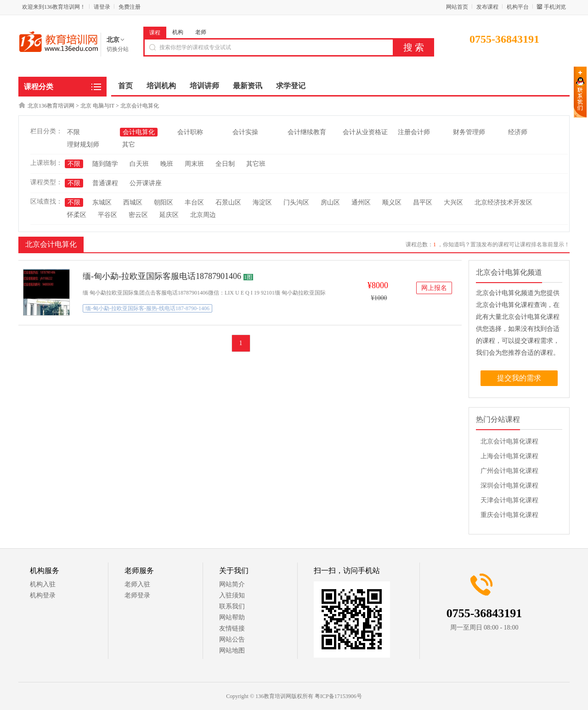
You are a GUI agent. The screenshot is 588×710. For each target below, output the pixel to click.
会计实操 (245, 132)
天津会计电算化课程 (509, 500)
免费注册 (130, 7)
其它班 (256, 164)
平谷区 (107, 215)
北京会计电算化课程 (509, 441)
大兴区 (453, 202)
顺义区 (392, 202)
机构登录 (43, 595)
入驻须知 (232, 595)
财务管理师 (469, 132)
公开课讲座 (146, 183)
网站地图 (232, 650)
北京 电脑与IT (97, 106)
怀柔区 (77, 215)
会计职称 (190, 132)
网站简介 (232, 584)
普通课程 (105, 183)
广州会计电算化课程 (509, 471)
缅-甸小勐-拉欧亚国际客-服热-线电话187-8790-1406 (147, 308)
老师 (201, 32)
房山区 (330, 202)
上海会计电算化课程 (509, 456)
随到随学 (105, 164)
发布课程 (487, 7)
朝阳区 (164, 202)
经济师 (518, 132)
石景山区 (228, 202)
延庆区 (169, 215)
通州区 (361, 202)
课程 (155, 33)
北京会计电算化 (140, 106)
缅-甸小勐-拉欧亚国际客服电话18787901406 (162, 276)
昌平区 (423, 202)
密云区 (138, 215)
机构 (178, 32)
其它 (129, 145)
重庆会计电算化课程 (509, 515)
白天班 (139, 164)
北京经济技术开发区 (503, 202)
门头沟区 (296, 202)
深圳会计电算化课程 (509, 486)
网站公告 (232, 639)
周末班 (194, 164)
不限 (73, 132)
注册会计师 (414, 132)
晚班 (167, 164)
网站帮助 (232, 617)
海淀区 (262, 202)
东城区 (102, 202)
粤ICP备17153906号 (338, 696)
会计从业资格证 (365, 132)
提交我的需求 (519, 378)
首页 (125, 86)
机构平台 (518, 7)
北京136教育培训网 (51, 106)
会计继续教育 (307, 132)
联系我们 (232, 606)
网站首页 (457, 7)
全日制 (225, 164)
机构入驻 (43, 584)
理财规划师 (83, 145)
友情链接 (232, 628)
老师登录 (137, 595)
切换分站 (118, 49)
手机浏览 (555, 7)
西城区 (133, 202)
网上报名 (434, 288)
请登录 (102, 7)
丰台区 (194, 202)
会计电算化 (139, 132)
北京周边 (203, 215)
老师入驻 (137, 584)
